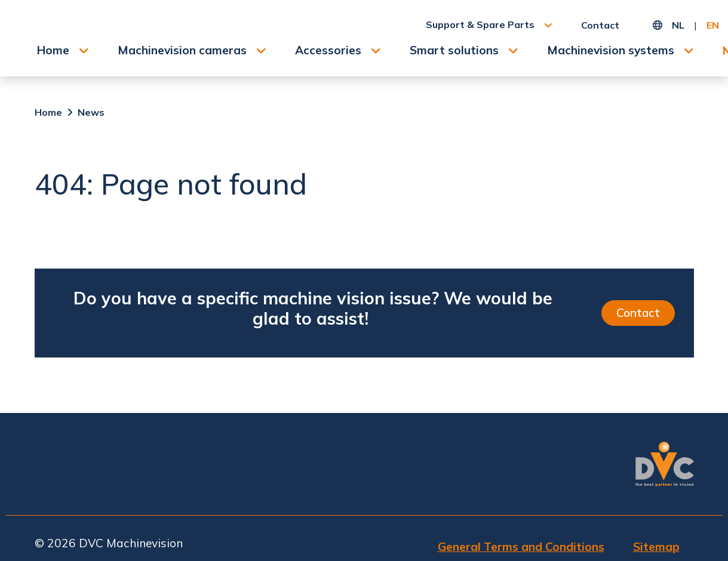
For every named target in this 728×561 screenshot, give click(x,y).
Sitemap (656, 547)
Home (53, 50)
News (91, 112)
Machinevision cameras (182, 50)
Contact (600, 25)
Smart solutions (454, 50)
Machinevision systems (611, 50)
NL (678, 25)
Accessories (328, 50)
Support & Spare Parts (480, 24)
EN (713, 25)
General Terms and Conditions (521, 547)
